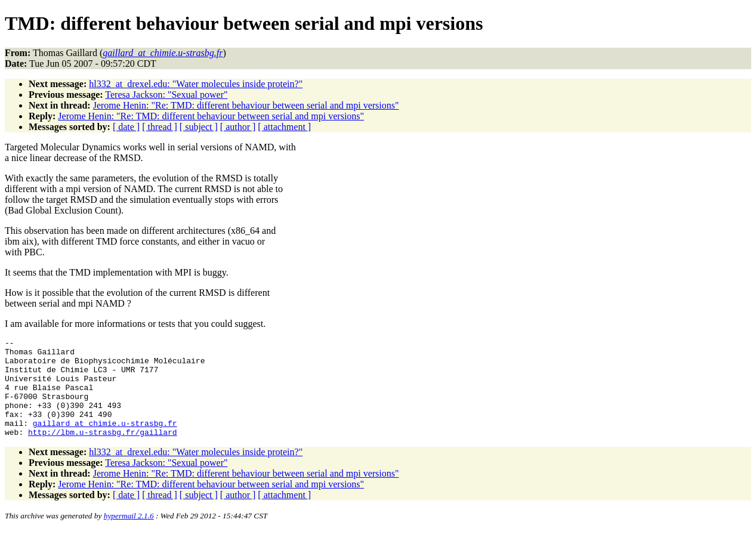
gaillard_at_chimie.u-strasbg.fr (105, 441)
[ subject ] (199, 127)
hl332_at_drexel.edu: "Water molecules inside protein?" (196, 84)
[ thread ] (160, 127)
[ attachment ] (284, 127)
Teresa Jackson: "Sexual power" (166, 95)
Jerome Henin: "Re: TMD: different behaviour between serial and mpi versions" (246, 105)
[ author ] (238, 127)
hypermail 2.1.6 (129, 535)
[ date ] (126, 127)
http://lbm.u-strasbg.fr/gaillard (103, 452)
